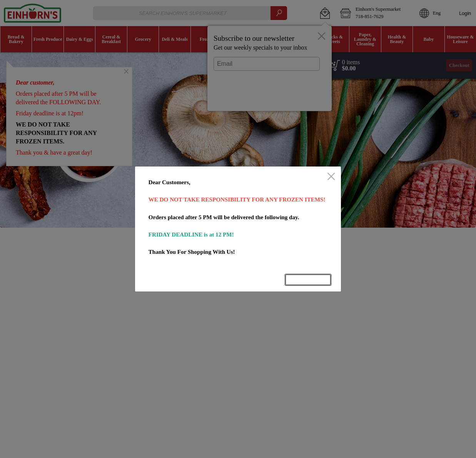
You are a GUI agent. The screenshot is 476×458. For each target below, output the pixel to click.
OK (308, 280)
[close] (331, 177)
